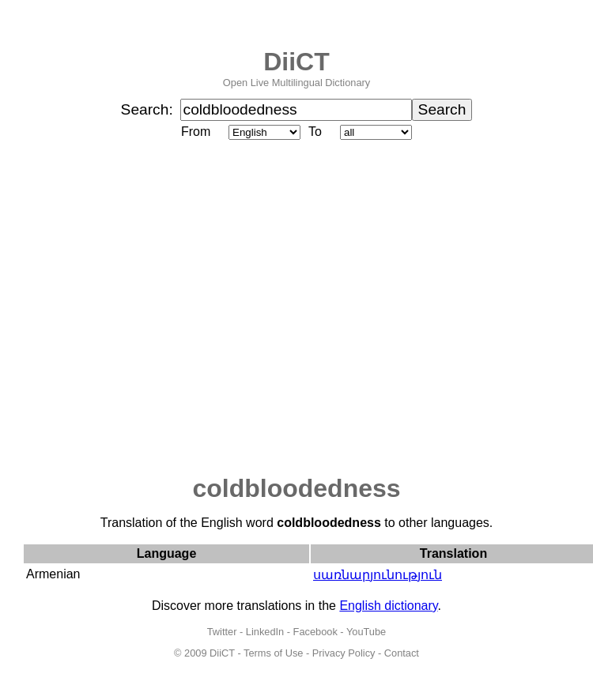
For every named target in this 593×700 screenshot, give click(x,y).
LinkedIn (265, 632)
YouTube (366, 632)
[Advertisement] (148, 309)
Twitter (222, 632)
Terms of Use (273, 653)
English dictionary (388, 606)
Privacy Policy (344, 653)
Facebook (315, 632)
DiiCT (296, 62)
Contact (402, 653)
